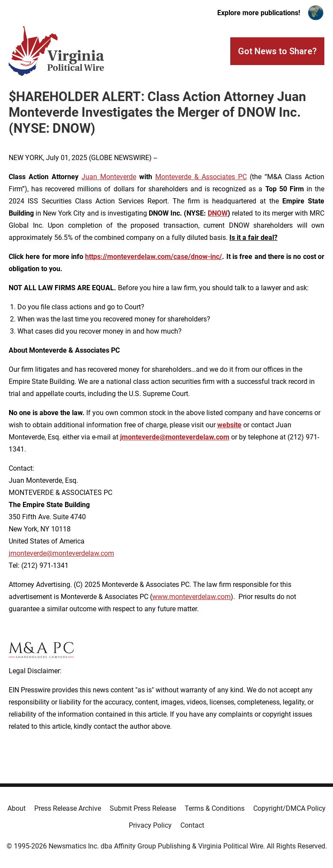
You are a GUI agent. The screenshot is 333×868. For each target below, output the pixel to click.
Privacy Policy (150, 825)
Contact (192, 825)
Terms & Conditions (215, 808)
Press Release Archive (68, 808)
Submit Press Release (143, 808)
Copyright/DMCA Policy (289, 808)
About (16, 808)
